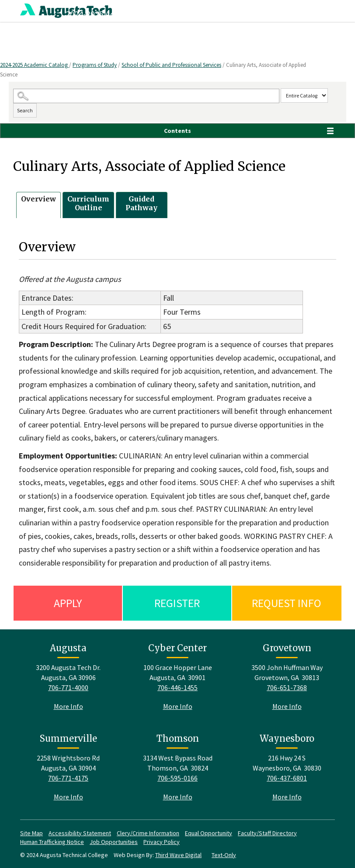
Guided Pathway (141, 203)
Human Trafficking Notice (52, 842)
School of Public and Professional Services (171, 65)
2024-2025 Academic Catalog (35, 65)
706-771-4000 (68, 687)
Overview (38, 199)
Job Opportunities (114, 842)
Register (177, 603)
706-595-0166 (177, 778)
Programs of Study (95, 65)
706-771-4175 (68, 778)
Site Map (31, 833)
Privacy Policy (162, 842)
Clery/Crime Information (148, 833)
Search (25, 110)
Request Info (287, 603)
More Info (68, 706)
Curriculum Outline (88, 203)
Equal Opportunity (209, 833)
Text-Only (224, 855)
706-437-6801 (287, 778)
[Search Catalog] (146, 96)
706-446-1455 (177, 687)
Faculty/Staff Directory (267, 833)
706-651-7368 (287, 687)
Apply (68, 603)
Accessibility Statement (80, 833)
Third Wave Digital (178, 855)
